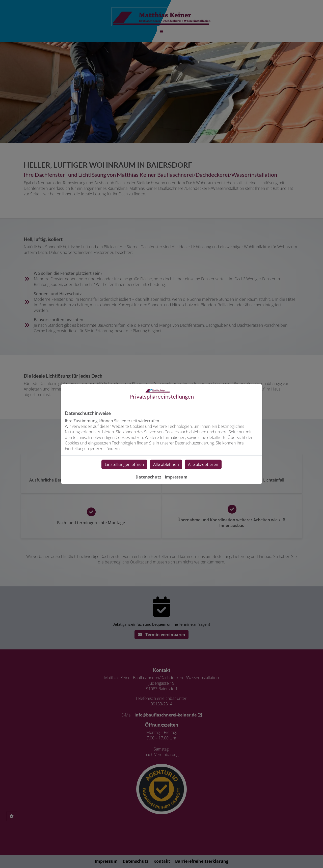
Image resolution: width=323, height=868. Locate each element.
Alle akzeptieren (203, 464)
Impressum (176, 477)
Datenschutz (148, 477)
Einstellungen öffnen (124, 464)
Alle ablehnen (166, 464)
